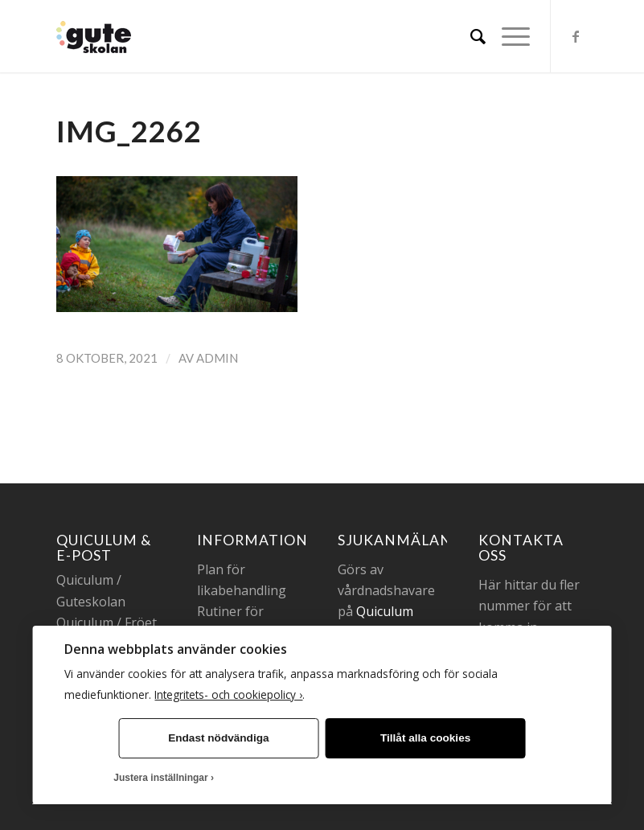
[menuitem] (470, 36)
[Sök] (470, 36)
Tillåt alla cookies (425, 738)
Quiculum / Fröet (107, 622)
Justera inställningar (160, 778)
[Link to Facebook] (576, 36)
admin (217, 358)
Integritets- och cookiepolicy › (228, 694)
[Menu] (508, 36)
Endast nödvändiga (218, 738)
